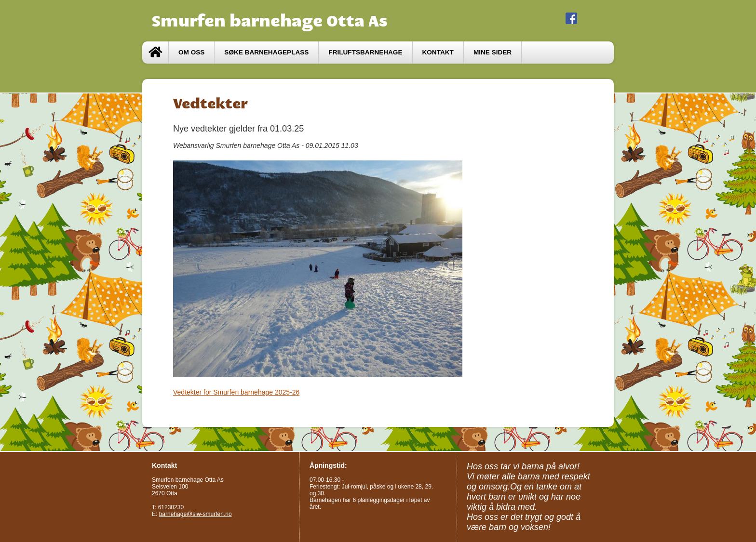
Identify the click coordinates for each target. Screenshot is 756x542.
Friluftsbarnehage (365, 52)
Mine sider (493, 52)
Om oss (191, 52)
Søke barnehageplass (266, 52)
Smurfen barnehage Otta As (270, 21)
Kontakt (438, 52)
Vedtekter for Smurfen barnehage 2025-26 (236, 392)
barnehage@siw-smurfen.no (196, 514)
